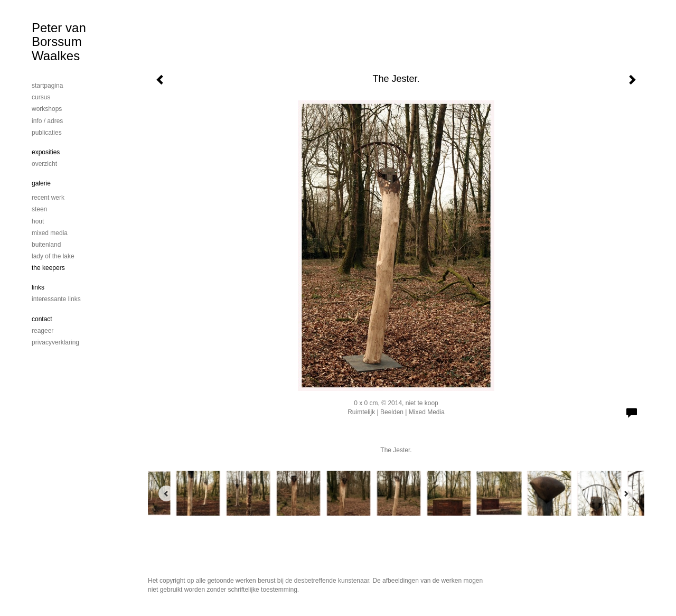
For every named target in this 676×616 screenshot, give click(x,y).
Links (38, 287)
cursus (41, 97)
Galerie (41, 183)
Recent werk (48, 198)
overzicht (44, 164)
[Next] (626, 493)
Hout (38, 221)
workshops (47, 109)
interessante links (56, 299)
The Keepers (48, 268)
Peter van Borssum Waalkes (59, 42)
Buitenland (46, 245)
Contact (42, 319)
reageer (43, 331)
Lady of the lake (53, 256)
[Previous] (166, 493)
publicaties (47, 133)
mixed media (50, 233)
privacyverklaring (55, 342)
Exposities (46, 152)
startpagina (47, 86)
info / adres (47, 121)
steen (39, 209)
